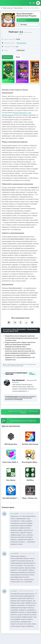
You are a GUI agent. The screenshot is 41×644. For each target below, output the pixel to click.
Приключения (21, 43)
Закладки (22, 25)
